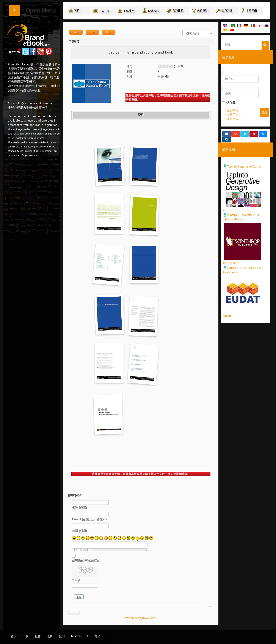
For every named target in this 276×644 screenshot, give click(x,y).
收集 (50, 636)
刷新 (78, 580)
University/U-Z (231, 259)
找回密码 (232, 119)
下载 (26, 636)
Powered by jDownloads (141, 618)
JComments (209, 607)
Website (227, 312)
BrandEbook (80, 636)
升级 (97, 636)
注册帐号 (232, 110)
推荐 (38, 636)
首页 (14, 636)
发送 (79, 598)
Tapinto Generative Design (244, 163)
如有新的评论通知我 (86, 560)
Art (225, 206)
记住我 (229, 103)
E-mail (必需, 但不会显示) (89, 519)
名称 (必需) (79, 507)
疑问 (62, 636)
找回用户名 (234, 115)
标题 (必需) (79, 531)
